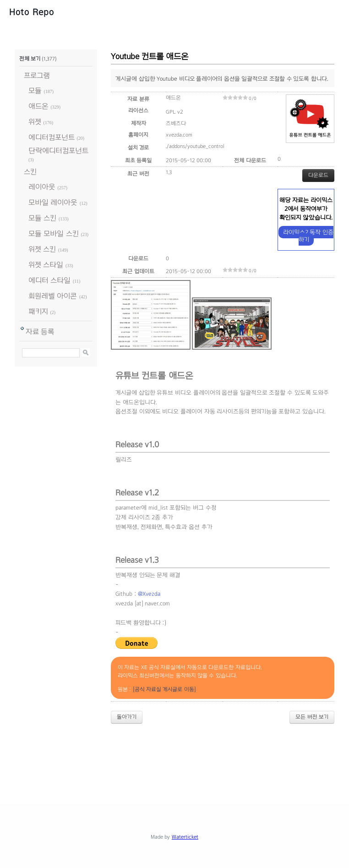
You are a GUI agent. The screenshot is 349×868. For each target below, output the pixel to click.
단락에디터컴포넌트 (58, 151)
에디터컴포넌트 (52, 137)
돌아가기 (127, 717)
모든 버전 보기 (312, 717)
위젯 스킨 (42, 249)
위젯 (35, 122)
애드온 (38, 106)
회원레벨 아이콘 (53, 296)
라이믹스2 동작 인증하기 (308, 236)
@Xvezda (149, 594)
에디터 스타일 (49, 280)
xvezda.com (179, 135)
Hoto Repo (32, 12)
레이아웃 (42, 187)
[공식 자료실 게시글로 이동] (164, 689)
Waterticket (185, 837)
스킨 (30, 172)
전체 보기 (30, 59)
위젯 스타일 (46, 265)
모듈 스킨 (42, 218)
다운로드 (318, 175)
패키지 (38, 311)
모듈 (35, 91)
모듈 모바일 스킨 (54, 233)
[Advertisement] (181, 756)
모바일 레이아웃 (53, 202)
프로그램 (37, 75)
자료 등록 (40, 332)
